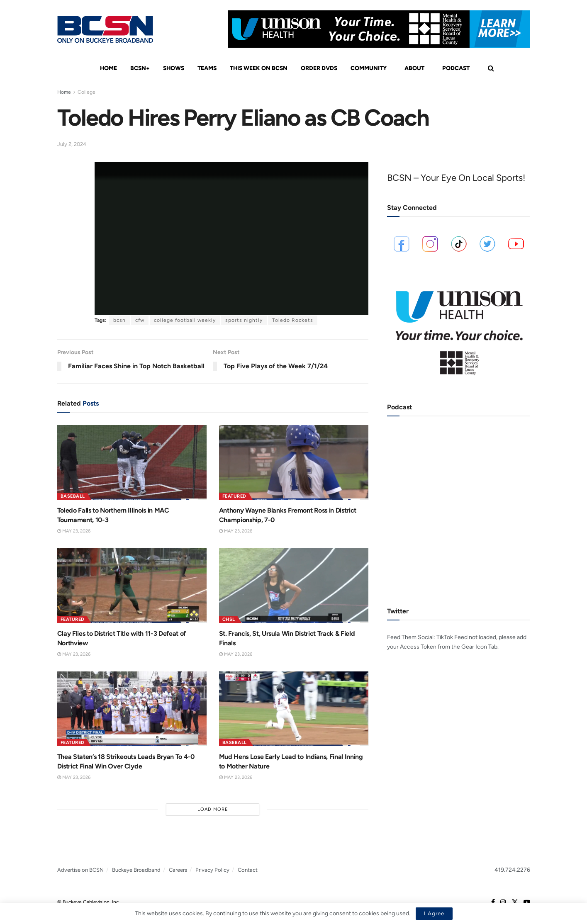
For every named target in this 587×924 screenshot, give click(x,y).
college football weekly (185, 320)
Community (369, 68)
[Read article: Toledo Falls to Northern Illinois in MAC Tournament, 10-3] (132, 462)
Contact (248, 870)
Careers (178, 870)
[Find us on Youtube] (527, 902)
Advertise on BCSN (80, 870)
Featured (234, 496)
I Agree (434, 913)
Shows (174, 68)
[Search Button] (491, 68)
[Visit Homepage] (105, 29)
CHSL (229, 619)
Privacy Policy (212, 870)
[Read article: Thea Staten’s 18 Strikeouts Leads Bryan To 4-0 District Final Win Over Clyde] (132, 709)
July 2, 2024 (72, 144)
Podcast (456, 68)
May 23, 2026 (74, 531)
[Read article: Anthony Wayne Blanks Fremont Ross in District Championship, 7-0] (294, 462)
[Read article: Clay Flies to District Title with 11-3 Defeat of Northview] (132, 586)
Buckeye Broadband (136, 870)
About (414, 68)
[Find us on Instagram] (503, 902)
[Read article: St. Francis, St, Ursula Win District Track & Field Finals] (294, 586)
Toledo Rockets (293, 320)
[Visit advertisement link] (379, 29)
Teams (207, 68)
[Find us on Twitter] (515, 902)
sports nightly (244, 320)
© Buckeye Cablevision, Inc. (89, 902)
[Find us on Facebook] (493, 902)
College (86, 92)
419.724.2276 (512, 870)
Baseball (73, 496)
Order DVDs (319, 68)
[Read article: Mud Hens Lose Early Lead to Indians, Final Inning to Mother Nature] (294, 709)
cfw (140, 320)
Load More (213, 809)
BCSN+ (140, 68)
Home (108, 68)
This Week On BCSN (259, 68)
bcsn (119, 320)
